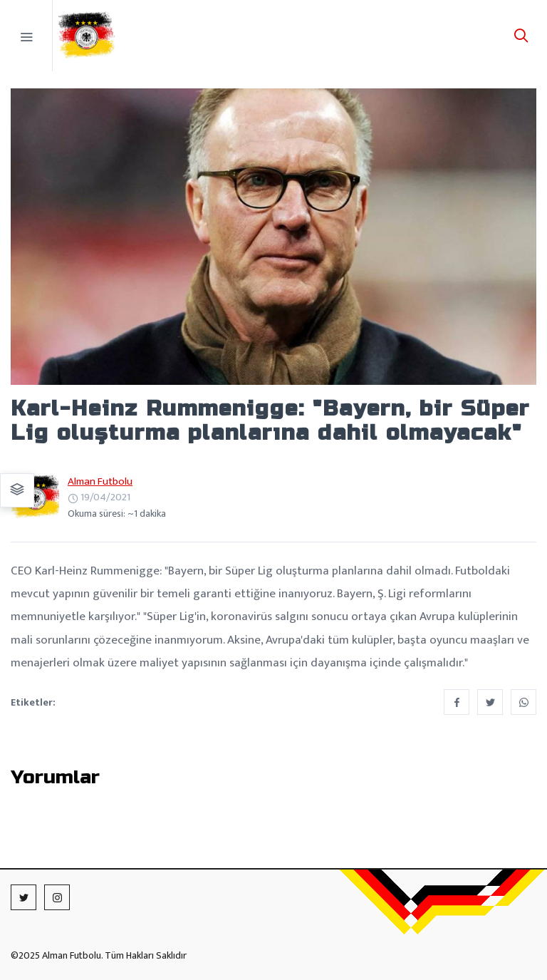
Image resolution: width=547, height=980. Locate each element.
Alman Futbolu (100, 481)
